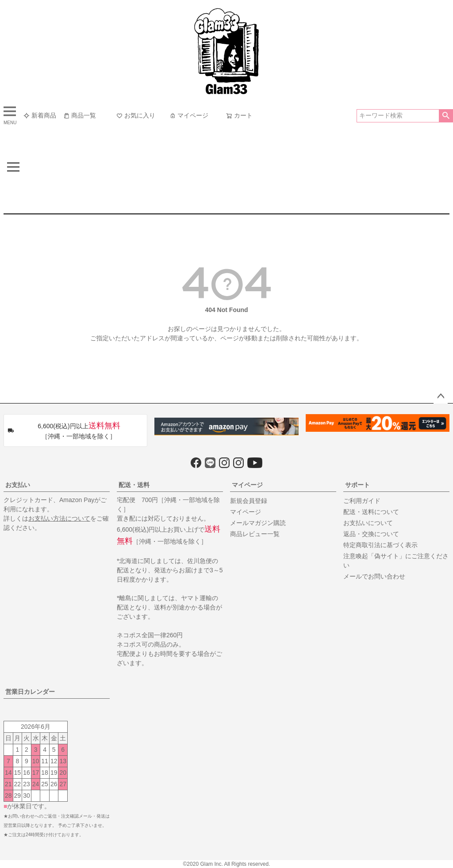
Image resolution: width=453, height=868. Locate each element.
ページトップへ (441, 396)
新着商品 (40, 115)
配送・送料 (134, 485)
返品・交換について (371, 534)
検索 (446, 116)
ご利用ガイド (362, 501)
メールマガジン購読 (258, 523)
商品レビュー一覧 (255, 534)
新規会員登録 (249, 501)
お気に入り (136, 115)
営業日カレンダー (30, 692)
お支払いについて (368, 523)
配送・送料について (371, 512)
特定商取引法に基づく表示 (380, 545)
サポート (357, 485)
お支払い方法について (59, 518)
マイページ (189, 115)
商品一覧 (80, 115)
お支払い (18, 485)
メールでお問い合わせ (374, 576)
